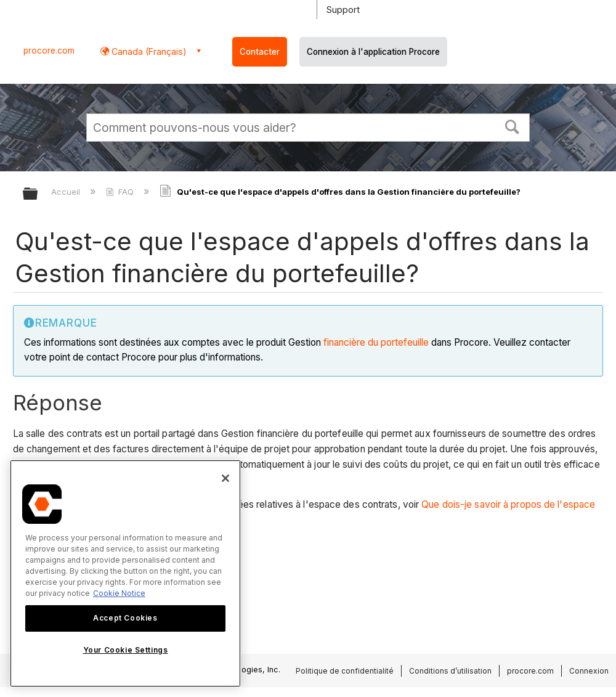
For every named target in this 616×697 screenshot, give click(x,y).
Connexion (589, 671)
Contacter (260, 52)
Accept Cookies (125, 618)
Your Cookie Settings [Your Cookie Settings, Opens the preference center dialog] (126, 650)
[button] (513, 126)
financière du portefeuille (376, 342)
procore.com (49, 51)
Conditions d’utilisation (450, 671)
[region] (125, 573)
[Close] (225, 478)
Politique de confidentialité (345, 671)
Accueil (67, 192)
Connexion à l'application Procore (373, 52)
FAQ (121, 192)
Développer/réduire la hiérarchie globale (38, 194)
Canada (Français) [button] (148, 51)
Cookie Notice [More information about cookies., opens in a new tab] (119, 593)
